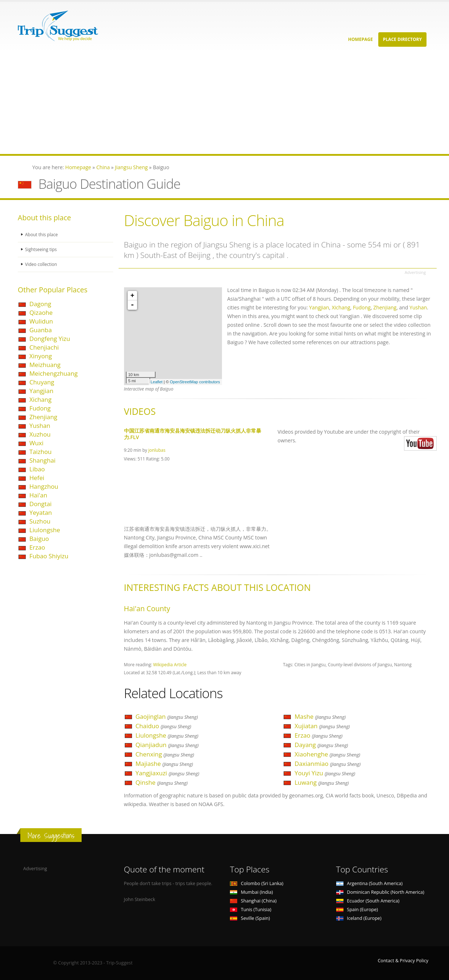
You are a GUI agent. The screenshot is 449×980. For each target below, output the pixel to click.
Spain (357, 910)
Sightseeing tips (42, 249)
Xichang (40, 399)
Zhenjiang (43, 417)
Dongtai (40, 504)
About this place (42, 235)
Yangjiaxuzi (168, 773)
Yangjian (41, 391)
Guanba (41, 330)
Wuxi (36, 443)
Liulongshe (45, 530)
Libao (37, 469)
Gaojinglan (167, 716)
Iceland (359, 918)
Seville (250, 918)
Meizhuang (45, 365)
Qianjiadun (167, 745)
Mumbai (251, 892)
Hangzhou (44, 486)
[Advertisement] (218, 103)
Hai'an (38, 495)
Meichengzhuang (53, 373)
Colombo (257, 883)
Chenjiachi (44, 347)
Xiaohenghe (327, 754)
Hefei (37, 478)
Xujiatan (322, 726)
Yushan (40, 426)
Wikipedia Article (170, 664)
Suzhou (40, 521)
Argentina (370, 883)
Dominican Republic (380, 892)
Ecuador (368, 901)
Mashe (320, 716)
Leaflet (156, 382)
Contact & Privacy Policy (403, 961)
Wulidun (41, 321)
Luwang (322, 782)
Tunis (251, 910)
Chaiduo (164, 726)
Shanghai (42, 460)
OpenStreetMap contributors (195, 382)
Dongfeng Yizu (50, 339)
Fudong (40, 408)
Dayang (321, 745)
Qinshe (162, 782)
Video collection (42, 264)
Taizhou (40, 452)
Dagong (40, 304)
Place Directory (402, 39)
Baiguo (39, 539)
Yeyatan (41, 512)
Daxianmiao (328, 764)
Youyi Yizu (325, 773)
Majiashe (164, 764)
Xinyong (41, 356)
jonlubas (157, 450)
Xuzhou (40, 434)
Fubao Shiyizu (49, 556)
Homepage (361, 39)
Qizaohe (41, 312)
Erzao (37, 547)
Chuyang (42, 382)
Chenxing (165, 754)
